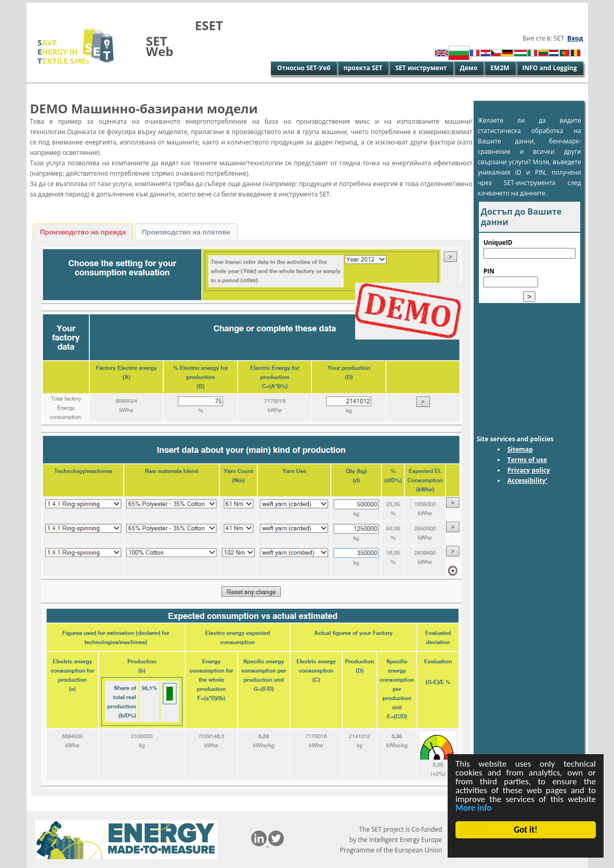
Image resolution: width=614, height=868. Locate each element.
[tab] (83, 232)
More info (474, 808)
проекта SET (363, 68)
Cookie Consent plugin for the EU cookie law (526, 848)
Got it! (526, 830)
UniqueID (498, 242)
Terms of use (527, 460)
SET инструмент (421, 68)
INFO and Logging (550, 68)
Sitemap (520, 449)
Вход (575, 38)
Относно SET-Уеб (304, 68)
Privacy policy (529, 470)
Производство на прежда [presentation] (83, 232)
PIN (489, 271)
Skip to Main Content (59, 8)
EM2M (500, 68)
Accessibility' (527, 481)
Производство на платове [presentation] (186, 232)
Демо (469, 68)
